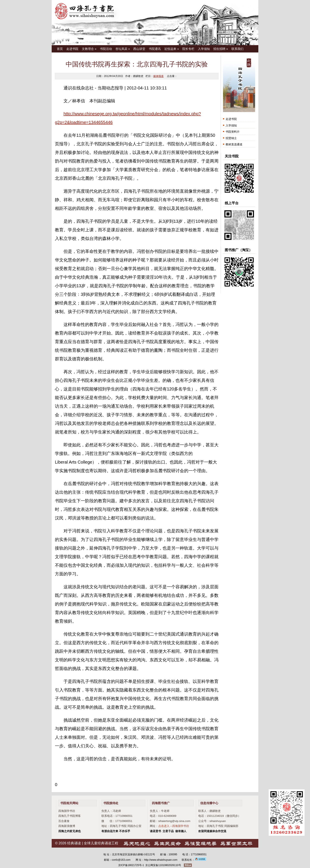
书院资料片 (233, 132)
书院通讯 (155, 49)
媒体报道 (158, 76)
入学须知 (204, 49)
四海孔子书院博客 (70, 816)
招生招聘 (221, 49)
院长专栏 (188, 49)
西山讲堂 (139, 49)
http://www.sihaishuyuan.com (161, 860)
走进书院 (72, 49)
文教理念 (89, 49)
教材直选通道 (234, 144)
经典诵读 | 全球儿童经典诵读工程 (93, 843)
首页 (60, 49)
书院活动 (106, 49)
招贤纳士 (231, 138)
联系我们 (237, 49)
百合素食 (64, 821)
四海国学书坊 (67, 811)
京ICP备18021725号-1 (131, 865)
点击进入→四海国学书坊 (174, 826)
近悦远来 (172, 49)
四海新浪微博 (67, 826)
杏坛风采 (123, 49)
